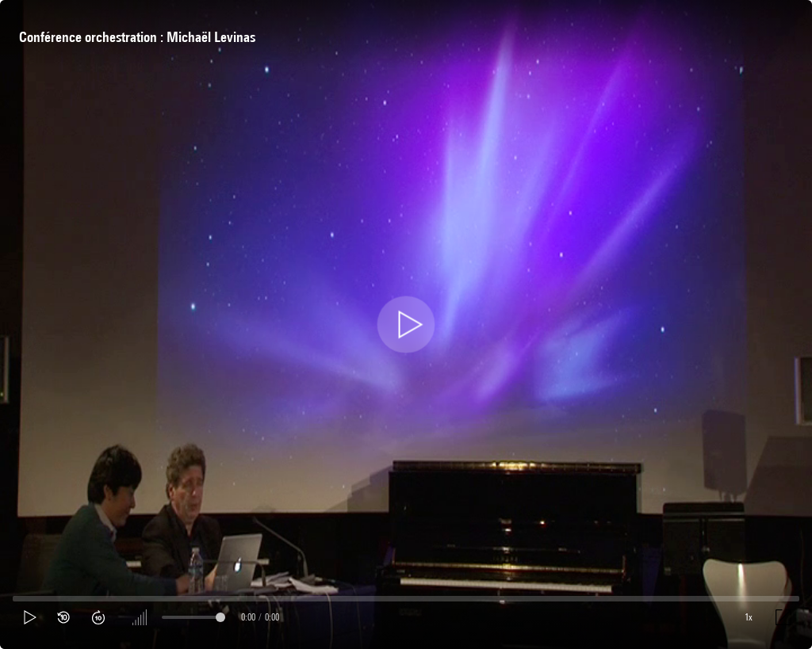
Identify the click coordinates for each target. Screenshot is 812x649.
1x (749, 617)
